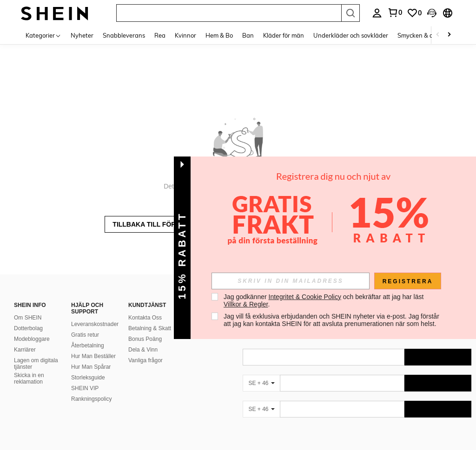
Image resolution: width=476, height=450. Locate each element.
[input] (291, 281)
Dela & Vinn (143, 350)
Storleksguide (88, 378)
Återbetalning (88, 346)
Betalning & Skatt (150, 328)
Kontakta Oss (145, 318)
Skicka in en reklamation (29, 378)
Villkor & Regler (246, 304)
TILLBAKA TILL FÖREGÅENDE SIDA (169, 224)
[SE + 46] (261, 383)
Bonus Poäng (145, 339)
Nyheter (82, 35)
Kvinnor (185, 35)
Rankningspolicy (91, 399)
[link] (414, 13)
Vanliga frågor (145, 360)
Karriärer (25, 350)
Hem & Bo (219, 35)
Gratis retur (85, 335)
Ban (248, 35)
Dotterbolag (28, 328)
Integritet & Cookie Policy (305, 297)
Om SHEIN (28, 318)
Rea (160, 35)
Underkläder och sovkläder (351, 35)
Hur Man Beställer (93, 356)
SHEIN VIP (85, 388)
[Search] (350, 13)
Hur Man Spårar (91, 367)
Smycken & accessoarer (430, 35)
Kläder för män (284, 35)
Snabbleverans (124, 35)
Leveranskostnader (95, 324)
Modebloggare (32, 339)
